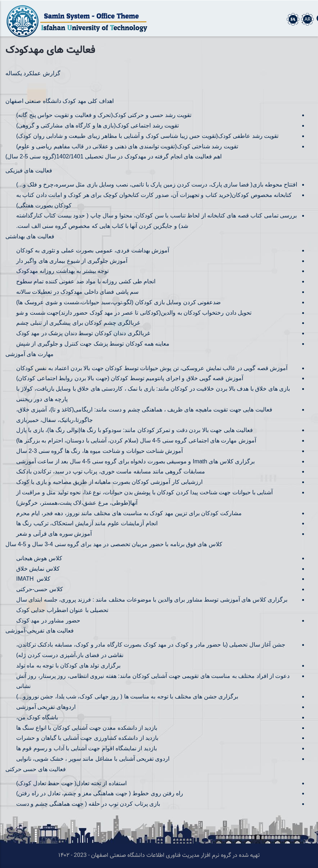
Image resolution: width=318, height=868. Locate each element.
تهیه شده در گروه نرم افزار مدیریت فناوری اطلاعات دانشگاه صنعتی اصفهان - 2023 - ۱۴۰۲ (159, 856)
